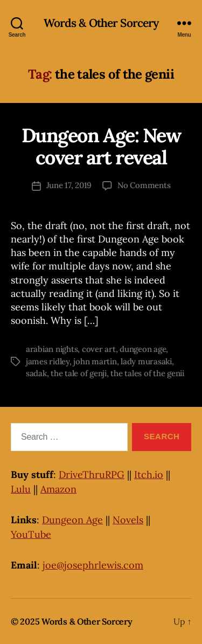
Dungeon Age (72, 520)
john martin (95, 361)
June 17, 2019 (69, 185)
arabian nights (52, 349)
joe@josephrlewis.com (93, 565)
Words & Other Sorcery (101, 23)
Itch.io (149, 475)
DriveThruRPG (92, 475)
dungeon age (143, 349)
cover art (99, 349)
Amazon (58, 489)
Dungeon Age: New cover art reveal (101, 146)
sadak (36, 373)
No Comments (144, 185)
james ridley (48, 361)
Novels (128, 520)
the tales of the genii (147, 373)
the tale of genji (79, 373)
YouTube (31, 534)
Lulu (21, 489)
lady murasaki (146, 361)
